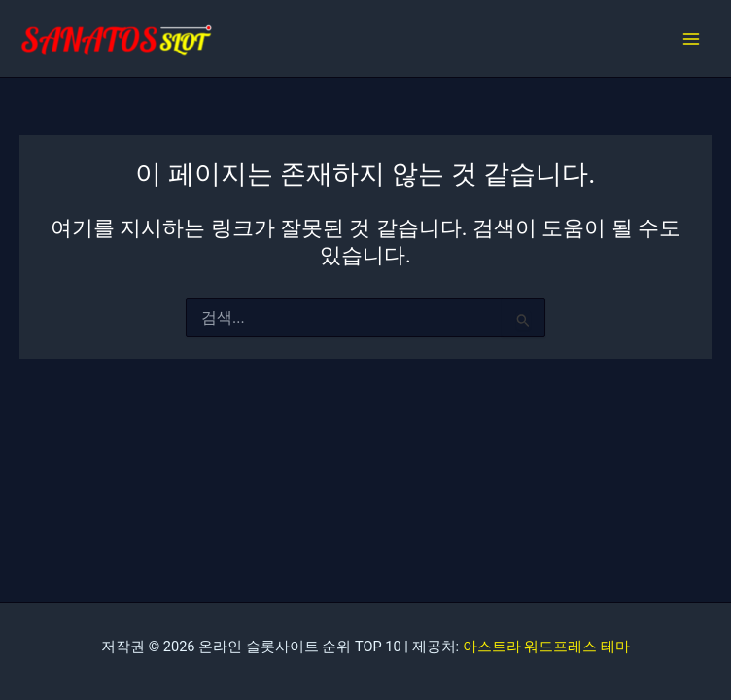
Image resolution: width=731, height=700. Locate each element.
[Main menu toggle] (691, 39)
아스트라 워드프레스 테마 (546, 647)
